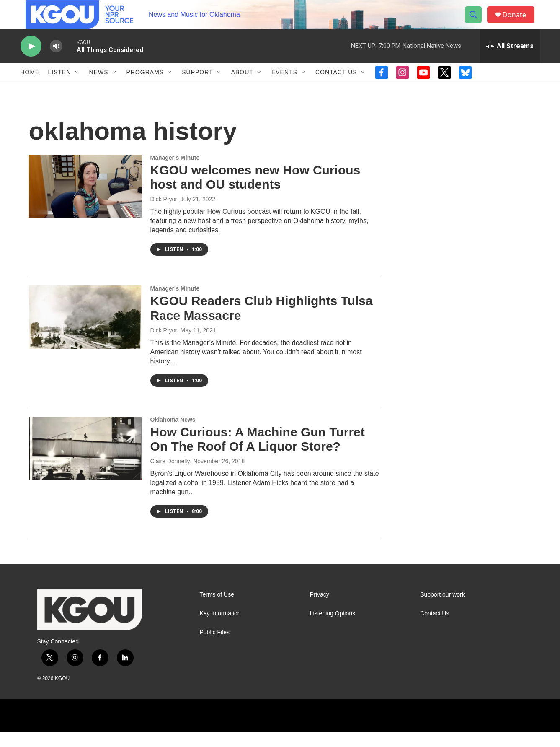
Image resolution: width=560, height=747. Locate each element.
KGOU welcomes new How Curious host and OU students (255, 192)
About (242, 87)
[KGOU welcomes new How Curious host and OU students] (85, 201)
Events (284, 87)
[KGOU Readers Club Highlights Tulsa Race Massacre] (85, 332)
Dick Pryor (164, 214)
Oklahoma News (173, 434)
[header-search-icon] (476, 22)
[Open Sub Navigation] (77, 87)
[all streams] (510, 61)
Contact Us (336, 87)
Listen (60, 87)
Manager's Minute (175, 172)
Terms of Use (217, 609)
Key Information (220, 628)
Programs (145, 87)
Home (30, 87)
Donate (519, 22)
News (99, 87)
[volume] (56, 61)
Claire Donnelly (170, 476)
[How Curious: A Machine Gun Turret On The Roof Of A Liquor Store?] (85, 463)
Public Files (215, 647)
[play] (31, 61)
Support (197, 87)
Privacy (320, 609)
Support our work (443, 609)
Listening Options (333, 628)
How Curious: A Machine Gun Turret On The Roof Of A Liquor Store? (258, 454)
